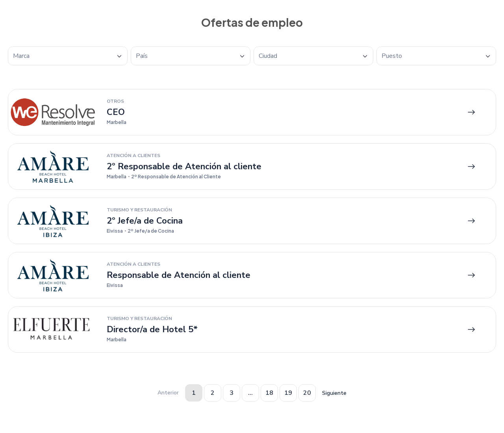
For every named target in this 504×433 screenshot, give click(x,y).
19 (288, 393)
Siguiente (334, 393)
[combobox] (68, 56)
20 (307, 393)
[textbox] (68, 56)
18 (269, 393)
